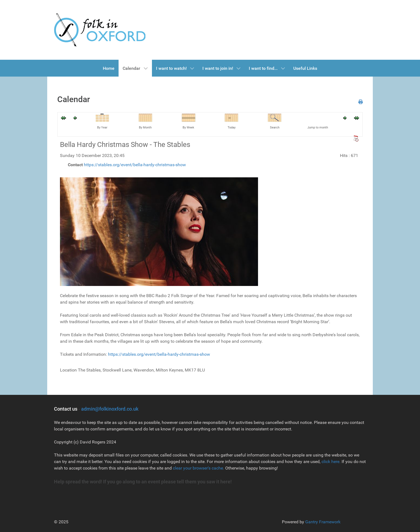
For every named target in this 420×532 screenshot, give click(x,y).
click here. (331, 462)
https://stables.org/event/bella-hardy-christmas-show (135, 165)
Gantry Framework (323, 522)
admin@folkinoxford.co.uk (110, 409)
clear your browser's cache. (198, 468)
